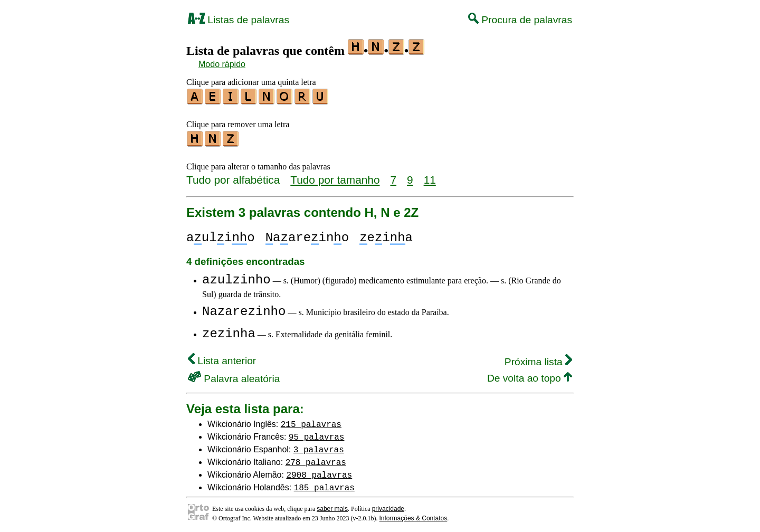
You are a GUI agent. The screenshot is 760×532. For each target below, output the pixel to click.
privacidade (388, 506)
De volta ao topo (530, 375)
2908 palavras (319, 471)
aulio (221, 235)
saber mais (332, 506)
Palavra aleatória (234, 376)
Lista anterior (222, 358)
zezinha (229, 331)
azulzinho (236, 277)
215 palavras (311, 421)
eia (386, 235)
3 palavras (319, 446)
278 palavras (316, 459)
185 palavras (324, 484)
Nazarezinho (244, 308)
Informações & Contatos (414, 515)
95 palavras (317, 433)
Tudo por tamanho (335, 177)
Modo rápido (222, 64)
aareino (307, 235)
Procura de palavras (520, 20)
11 (430, 177)
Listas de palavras (239, 20)
